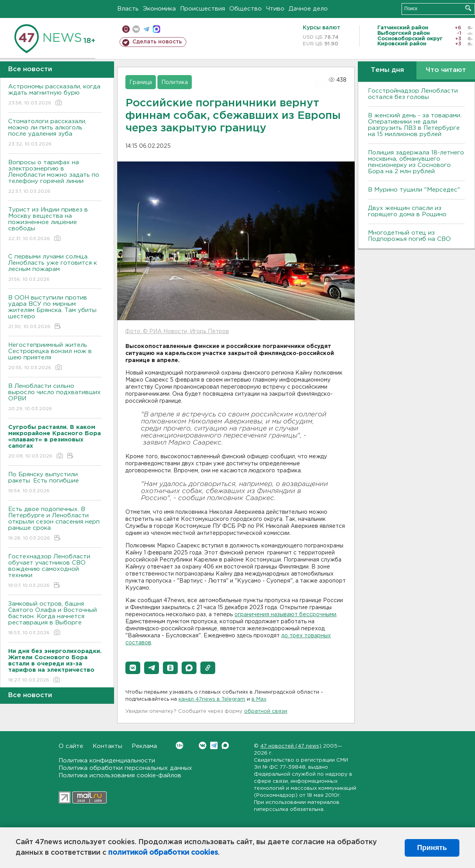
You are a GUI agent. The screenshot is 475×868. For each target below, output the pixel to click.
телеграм (146, 29)
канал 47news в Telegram (212, 699)
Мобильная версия (126, 29)
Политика (175, 82)
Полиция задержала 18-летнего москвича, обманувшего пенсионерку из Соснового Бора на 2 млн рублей (416, 162)
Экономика (159, 9)
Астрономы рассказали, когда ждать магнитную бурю (55, 95)
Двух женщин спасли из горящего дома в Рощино (407, 211)
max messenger (156, 29)
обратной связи (266, 711)
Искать (468, 8)
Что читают (446, 70)
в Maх (259, 699)
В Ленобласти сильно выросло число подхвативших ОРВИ (55, 398)
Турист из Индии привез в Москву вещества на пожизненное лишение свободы (55, 225)
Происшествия (203, 9)
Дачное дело (308, 9)
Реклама (144, 746)
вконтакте (136, 29)
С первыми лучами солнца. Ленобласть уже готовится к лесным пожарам (55, 268)
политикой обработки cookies (163, 853)
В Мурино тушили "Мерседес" (414, 190)
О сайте (71, 746)
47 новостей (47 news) (291, 746)
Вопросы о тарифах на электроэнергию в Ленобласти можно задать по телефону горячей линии (55, 177)
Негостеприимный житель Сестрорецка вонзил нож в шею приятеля (55, 357)
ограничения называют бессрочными (285, 615)
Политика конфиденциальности (107, 761)
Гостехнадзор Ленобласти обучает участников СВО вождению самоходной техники (55, 571)
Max (225, 745)
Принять (432, 848)
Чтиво (275, 9)
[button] (133, 668)
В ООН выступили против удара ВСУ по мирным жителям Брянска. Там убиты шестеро (55, 313)
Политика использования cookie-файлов (120, 776)
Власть (128, 9)
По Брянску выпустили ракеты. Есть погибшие (55, 483)
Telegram (214, 745)
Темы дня (387, 70)
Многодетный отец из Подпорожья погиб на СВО (409, 236)
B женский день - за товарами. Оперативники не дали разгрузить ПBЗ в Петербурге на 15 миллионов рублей (415, 125)
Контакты (107, 746)
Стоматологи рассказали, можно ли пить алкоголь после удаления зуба (55, 133)
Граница (141, 82)
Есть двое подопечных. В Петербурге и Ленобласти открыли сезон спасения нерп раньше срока (55, 524)
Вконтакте (179, 745)
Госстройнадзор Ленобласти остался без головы (413, 94)
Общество (246, 9)
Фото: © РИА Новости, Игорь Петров (177, 332)
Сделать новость (157, 42)
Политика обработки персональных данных (125, 768)
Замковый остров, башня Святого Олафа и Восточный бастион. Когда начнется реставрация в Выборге (55, 619)
